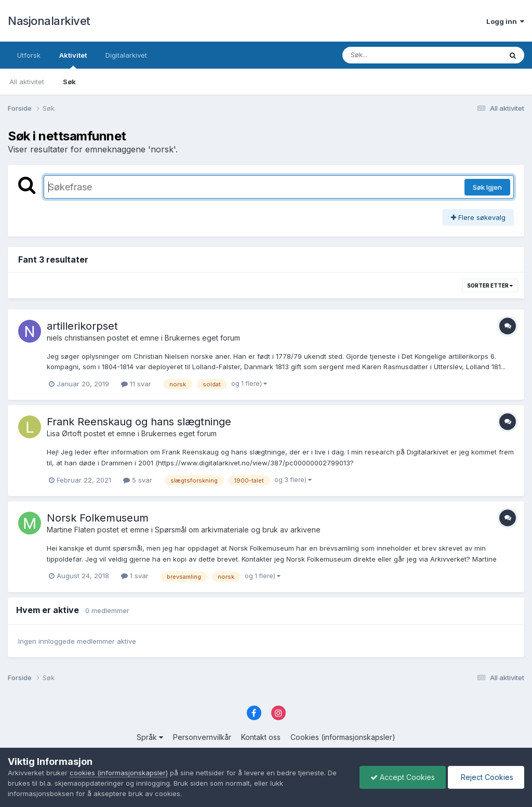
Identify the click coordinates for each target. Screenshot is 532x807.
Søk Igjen (487, 187)
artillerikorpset (82, 326)
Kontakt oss (261, 737)
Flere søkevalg (478, 217)
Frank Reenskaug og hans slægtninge (139, 422)
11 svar (136, 384)
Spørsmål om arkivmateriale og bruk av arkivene (238, 530)
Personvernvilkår (202, 737)
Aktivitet (73, 60)
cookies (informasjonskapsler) (119, 773)
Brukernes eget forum (202, 338)
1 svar (135, 576)
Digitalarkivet (126, 55)
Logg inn (505, 21)
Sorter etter (490, 285)
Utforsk (29, 55)
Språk (150, 737)
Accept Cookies (403, 777)
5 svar (138, 480)
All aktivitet (27, 82)
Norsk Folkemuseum (98, 518)
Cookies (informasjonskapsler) (343, 737)
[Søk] (395, 55)
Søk (69, 82)
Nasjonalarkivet (49, 21)
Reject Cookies (486, 777)
